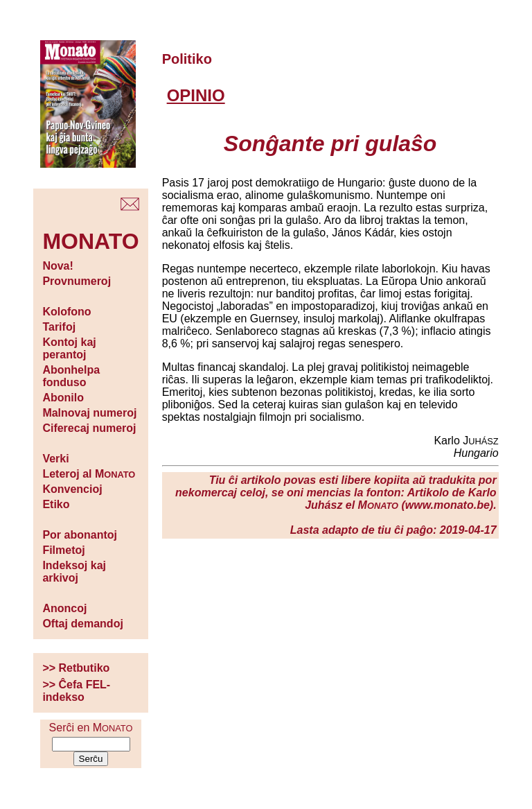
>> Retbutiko (76, 668)
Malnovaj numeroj (89, 413)
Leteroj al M (89, 474)
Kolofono (66, 312)
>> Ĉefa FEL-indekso (76, 691)
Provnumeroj (77, 281)
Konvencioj (72, 489)
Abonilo (63, 398)
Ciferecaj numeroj (89, 428)
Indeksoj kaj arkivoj (74, 572)
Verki (55, 459)
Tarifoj (59, 327)
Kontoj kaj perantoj (69, 348)
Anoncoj (64, 608)
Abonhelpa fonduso (71, 376)
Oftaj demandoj (82, 624)
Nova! (57, 266)
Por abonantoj (80, 535)
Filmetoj (63, 550)
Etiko (56, 504)
